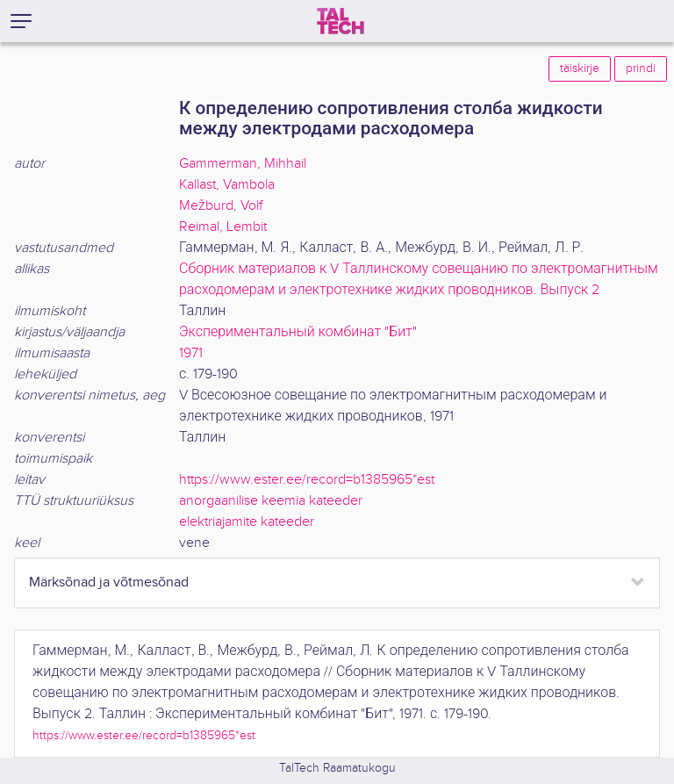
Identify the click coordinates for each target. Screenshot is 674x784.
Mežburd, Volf (221, 206)
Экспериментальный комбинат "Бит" (298, 332)
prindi (641, 68)
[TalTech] (341, 21)
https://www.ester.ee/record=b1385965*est (307, 480)
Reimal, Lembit (223, 227)
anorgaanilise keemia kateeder (271, 501)
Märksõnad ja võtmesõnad (109, 583)
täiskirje (580, 68)
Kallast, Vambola (227, 185)
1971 (191, 353)
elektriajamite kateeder (247, 522)
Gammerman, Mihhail (243, 164)
